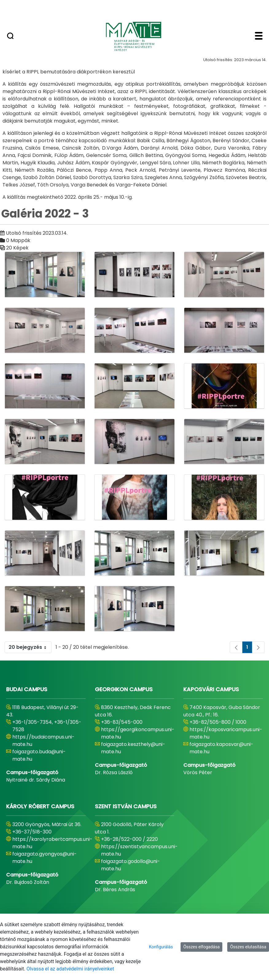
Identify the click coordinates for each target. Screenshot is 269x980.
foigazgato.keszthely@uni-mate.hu (133, 748)
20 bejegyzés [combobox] (30, 647)
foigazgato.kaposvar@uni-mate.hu (221, 748)
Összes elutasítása (248, 947)
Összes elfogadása (202, 947)
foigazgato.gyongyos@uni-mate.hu (45, 858)
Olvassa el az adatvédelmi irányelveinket (70, 969)
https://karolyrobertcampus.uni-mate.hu (52, 843)
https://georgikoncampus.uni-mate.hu (138, 733)
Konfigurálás (161, 947)
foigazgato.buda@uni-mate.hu (39, 755)
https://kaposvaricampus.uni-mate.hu (226, 733)
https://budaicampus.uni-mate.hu (43, 741)
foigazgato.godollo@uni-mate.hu (131, 865)
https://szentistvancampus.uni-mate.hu (139, 850)
